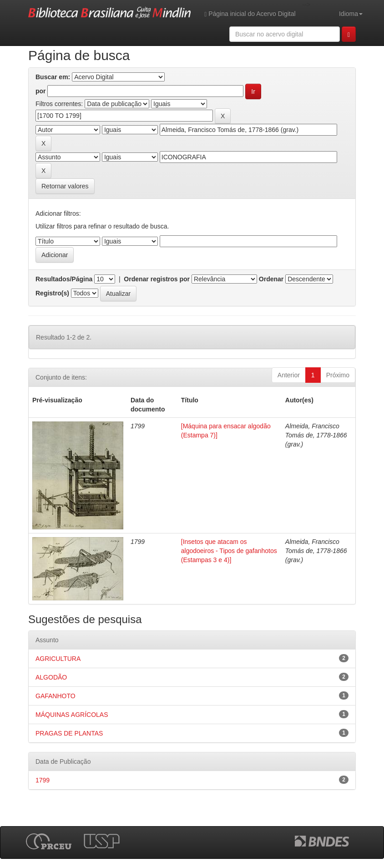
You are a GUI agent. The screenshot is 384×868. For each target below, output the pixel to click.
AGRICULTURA (58, 659)
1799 (43, 780)
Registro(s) (52, 293)
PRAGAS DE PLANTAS (69, 733)
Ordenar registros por (157, 279)
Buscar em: (53, 77)
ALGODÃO (51, 677)
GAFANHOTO (56, 696)
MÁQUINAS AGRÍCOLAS (72, 715)
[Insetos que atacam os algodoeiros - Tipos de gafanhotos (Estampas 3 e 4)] (229, 551)
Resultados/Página (64, 279)
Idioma (351, 14)
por (41, 91)
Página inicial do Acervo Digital (250, 14)
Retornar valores (65, 186)
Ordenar (271, 279)
